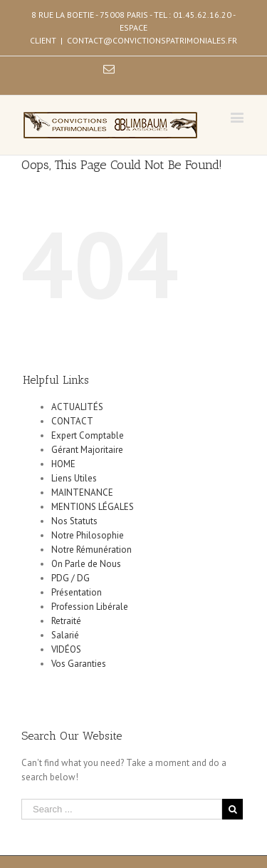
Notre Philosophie (88, 535)
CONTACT (72, 421)
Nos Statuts (74, 521)
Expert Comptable (88, 435)
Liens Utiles (74, 478)
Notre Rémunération (91, 550)
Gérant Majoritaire (87, 450)
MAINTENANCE (82, 492)
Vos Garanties (79, 664)
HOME (63, 464)
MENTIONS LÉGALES (93, 507)
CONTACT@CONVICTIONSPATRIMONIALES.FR (152, 40)
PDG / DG (70, 578)
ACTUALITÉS (77, 407)
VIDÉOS (66, 649)
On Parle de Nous (86, 564)
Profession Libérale (90, 607)
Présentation (77, 592)
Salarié (65, 635)
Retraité (66, 621)
